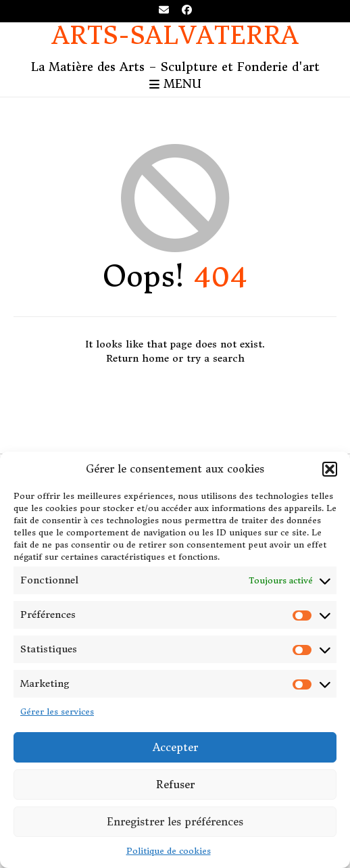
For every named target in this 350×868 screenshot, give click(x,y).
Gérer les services (57, 712)
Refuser (175, 785)
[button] (330, 469)
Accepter (175, 747)
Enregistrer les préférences (175, 822)
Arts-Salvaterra (175, 36)
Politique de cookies (169, 851)
